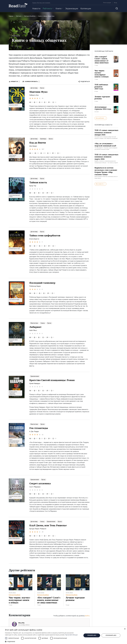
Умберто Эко (34, 95)
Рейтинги (47, 8)
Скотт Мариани (35, 487)
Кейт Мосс (33, 330)
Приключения (35, 376)
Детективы (34, 88)
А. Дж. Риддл (34, 431)
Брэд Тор (33, 186)
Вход (115, 3)
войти (87, 616)
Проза (42, 88)
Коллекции (86, 8)
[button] (43, 642)
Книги (59, 8)
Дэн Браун (33, 146)
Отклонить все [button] (111, 635)
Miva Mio (21, 623)
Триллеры (43, 139)
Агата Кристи (34, 239)
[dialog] (63, 635)
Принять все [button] (92, 635)
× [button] (125, 629)
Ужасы (43, 323)
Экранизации (72, 8)
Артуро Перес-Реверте (38, 529)
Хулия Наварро (35, 383)
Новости (36, 8)
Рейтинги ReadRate (15, 595)
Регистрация (107, 3)
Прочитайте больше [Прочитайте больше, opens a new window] (71, 635)
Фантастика (34, 323)
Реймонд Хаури (35, 286)
